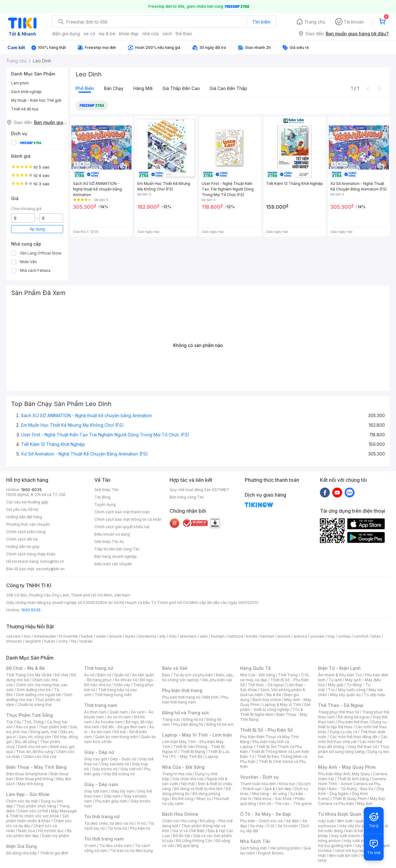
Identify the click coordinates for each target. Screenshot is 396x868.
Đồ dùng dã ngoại (354, 717)
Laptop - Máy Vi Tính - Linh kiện (197, 735)
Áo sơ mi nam (119, 717)
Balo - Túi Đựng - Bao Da (351, 789)
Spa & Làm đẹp (278, 789)
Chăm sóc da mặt (22, 801)
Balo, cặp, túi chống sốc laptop (198, 677)
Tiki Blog (102, 497)
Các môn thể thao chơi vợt (353, 739)
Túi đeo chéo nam (116, 846)
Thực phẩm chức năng (36, 806)
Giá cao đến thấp (228, 88)
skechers (188, 636)
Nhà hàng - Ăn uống (269, 794)
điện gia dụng (66, 34)
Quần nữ (122, 675)
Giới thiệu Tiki (106, 490)
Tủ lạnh (335, 680)
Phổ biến (85, 88)
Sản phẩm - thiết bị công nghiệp (275, 707)
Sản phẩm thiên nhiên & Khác (38, 818)
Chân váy (122, 685)
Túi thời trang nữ (102, 817)
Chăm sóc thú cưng (179, 821)
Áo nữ (89, 675)
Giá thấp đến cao (181, 88)
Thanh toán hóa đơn (258, 784)
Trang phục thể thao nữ (339, 712)
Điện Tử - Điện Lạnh (339, 668)
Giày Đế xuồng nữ (119, 774)
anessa (300, 636)
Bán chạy (114, 88)
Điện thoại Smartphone (27, 774)
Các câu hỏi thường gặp (27, 502)
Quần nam (119, 712)
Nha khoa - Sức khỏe (273, 799)
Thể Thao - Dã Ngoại (341, 705)
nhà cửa (151, 34)
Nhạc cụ (204, 799)
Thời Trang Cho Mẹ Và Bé (29, 675)
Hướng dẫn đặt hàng (24, 517)
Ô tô (271, 826)
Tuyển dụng (105, 505)
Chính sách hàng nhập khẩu (31, 554)
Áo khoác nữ (126, 680)
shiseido (14, 641)
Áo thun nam (95, 712)
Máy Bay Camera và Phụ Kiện (352, 801)
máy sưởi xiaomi (358, 841)
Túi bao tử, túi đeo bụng (132, 851)
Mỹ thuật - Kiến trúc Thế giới (36, 100)
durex (130, 636)
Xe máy (257, 826)
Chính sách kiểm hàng (26, 532)
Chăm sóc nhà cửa (40, 757)
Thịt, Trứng (34, 722)
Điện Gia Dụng (22, 846)
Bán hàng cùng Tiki (187, 497)
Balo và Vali (175, 668)
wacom (284, 636)
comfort (361, 636)
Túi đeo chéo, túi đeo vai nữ (109, 823)
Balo (166, 675)
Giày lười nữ (131, 769)
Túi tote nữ (117, 828)
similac (344, 636)
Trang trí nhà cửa (177, 774)
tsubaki (86, 641)
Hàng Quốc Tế (255, 668)
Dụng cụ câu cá (344, 732)
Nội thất (188, 784)
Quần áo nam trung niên (116, 737)
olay (331, 636)
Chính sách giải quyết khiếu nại (122, 527)
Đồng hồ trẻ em (220, 724)
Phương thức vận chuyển (28, 524)
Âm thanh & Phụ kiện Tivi (340, 675)
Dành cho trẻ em (33, 747)
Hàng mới (143, 88)
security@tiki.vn (50, 569)
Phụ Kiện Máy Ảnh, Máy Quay (344, 774)
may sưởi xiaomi (346, 836)
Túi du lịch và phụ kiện (193, 675)
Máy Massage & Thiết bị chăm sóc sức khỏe (41, 813)
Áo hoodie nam (109, 722)
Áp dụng (37, 229)
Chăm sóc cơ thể (33, 811)
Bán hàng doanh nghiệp (116, 556)
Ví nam (90, 846)
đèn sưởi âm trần (344, 855)
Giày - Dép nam (101, 784)
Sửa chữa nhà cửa (188, 779)
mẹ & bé (107, 34)
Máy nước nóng (352, 690)
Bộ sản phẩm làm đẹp (39, 833)
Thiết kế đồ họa (25, 109)
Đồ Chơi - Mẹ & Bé (26, 668)
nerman (267, 636)
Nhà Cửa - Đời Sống (183, 767)
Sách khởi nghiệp (26, 92)
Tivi (331, 690)
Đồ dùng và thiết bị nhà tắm (198, 789)
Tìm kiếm (261, 22)
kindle (252, 636)
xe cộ (89, 34)
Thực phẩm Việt (53, 727)
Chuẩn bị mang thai (34, 705)
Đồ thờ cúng (183, 799)
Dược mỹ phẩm (56, 836)
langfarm (33, 641)
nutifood (235, 636)
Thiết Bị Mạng (193, 752)
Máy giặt (336, 685)
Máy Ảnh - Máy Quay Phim (347, 767)
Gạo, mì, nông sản (35, 737)
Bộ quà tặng (188, 846)
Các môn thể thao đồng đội (354, 737)
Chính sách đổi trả (22, 539)
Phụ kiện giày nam (111, 801)
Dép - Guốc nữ (123, 759)
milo (173, 636)
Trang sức (171, 719)
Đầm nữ (104, 675)
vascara (13, 636)
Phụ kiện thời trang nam (195, 700)
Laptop (212, 757)
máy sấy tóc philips (357, 826)
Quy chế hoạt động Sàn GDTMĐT (199, 490)
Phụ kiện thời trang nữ (181, 697)
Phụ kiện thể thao (353, 722)
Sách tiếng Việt (253, 848)
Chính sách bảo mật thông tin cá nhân (128, 519)
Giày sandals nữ (115, 764)
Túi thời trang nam (104, 839)
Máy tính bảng (31, 784)
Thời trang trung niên (113, 695)
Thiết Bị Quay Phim (350, 799)
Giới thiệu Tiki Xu (109, 542)
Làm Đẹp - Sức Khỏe (28, 794)
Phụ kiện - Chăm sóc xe (261, 821)
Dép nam (112, 796)
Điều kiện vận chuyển (113, 564)
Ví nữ (141, 823)
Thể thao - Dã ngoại (266, 685)
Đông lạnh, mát (44, 732)
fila (74, 641)
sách (167, 34)
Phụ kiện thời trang (182, 690)
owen (101, 636)
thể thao (184, 34)
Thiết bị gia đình (54, 853)
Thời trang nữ (99, 668)
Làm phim (20, 83)
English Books (271, 853)
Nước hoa (26, 831)
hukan (50, 641)
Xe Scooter (288, 826)
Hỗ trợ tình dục (51, 831)
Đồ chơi (61, 675)
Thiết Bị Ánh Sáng (353, 779)
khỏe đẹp (129, 34)
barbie (87, 636)
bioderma (147, 636)
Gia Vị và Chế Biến (188, 831)
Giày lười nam (96, 791)
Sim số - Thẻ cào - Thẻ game (285, 804)
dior (27, 636)
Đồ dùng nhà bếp (22, 853)
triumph (218, 636)
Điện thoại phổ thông (35, 779)
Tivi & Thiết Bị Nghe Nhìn (271, 712)
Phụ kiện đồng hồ (188, 724)
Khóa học (287, 784)
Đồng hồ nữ (193, 719)
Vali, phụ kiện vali (217, 680)
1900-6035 (31, 490)
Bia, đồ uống (26, 742)
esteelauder (45, 636)
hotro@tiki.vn (52, 561)
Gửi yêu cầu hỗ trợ (22, 509)
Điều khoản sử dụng (112, 534)
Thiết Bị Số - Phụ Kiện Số (266, 730)
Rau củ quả (26, 727)
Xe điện (293, 821)
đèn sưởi (345, 821)
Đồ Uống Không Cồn (194, 841)
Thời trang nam (101, 705)
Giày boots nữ (105, 769)
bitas (376, 636)
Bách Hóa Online (180, 814)
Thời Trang (288, 675)
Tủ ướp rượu (374, 695)
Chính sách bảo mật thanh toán (122, 512)
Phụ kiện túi (140, 828)
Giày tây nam (123, 791)
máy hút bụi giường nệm (351, 843)
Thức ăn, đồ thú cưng (35, 752)
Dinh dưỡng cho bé (34, 690)
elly (163, 636)
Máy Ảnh (365, 804)
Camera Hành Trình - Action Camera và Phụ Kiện (352, 784)
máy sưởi (326, 821)
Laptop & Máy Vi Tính (282, 705)
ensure (116, 636)
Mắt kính (211, 697)
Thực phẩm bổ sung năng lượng (354, 749)
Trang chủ (315, 22)
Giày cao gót (96, 759)
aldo (204, 636)
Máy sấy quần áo (345, 695)
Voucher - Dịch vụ (259, 777)
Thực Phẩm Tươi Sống (30, 715)
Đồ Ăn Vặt (182, 836)
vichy (63, 641)
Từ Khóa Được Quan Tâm (345, 814)
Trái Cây (14, 722)
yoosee (317, 636)
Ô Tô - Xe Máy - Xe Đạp (265, 814)
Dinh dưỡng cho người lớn (39, 695)
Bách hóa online (267, 700)
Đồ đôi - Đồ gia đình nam (124, 727)
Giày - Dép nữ (99, 752)
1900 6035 (31, 610)
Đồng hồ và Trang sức (186, 713)
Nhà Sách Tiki (255, 841)
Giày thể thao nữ (363, 747)
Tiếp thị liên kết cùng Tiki (117, 549)
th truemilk (69, 636)
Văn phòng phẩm (285, 848)
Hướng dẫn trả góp (23, 547)
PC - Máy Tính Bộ (187, 757)
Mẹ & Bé (274, 695)
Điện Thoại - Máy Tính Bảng (36, 767)
